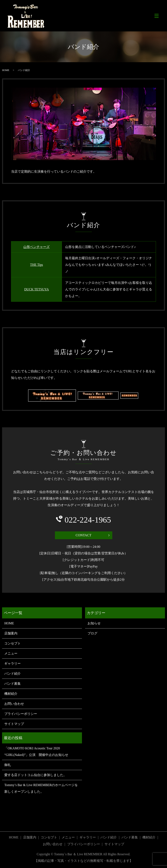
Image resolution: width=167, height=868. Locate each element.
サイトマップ (14, 724)
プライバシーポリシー (21, 714)
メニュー (11, 654)
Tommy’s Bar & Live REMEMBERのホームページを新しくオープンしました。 (41, 789)
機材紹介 (11, 694)
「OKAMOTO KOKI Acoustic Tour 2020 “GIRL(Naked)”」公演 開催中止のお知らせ (36, 752)
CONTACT (84, 535)
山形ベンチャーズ (36, 247)
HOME (6, 70)
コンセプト (12, 644)
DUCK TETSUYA (36, 289)
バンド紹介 (12, 674)
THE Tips (37, 265)
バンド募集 (12, 684)
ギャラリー (12, 664)
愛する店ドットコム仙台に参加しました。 (35, 776)
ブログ (92, 634)
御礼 (8, 765)
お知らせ (94, 624)
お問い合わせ (14, 704)
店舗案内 (11, 634)
